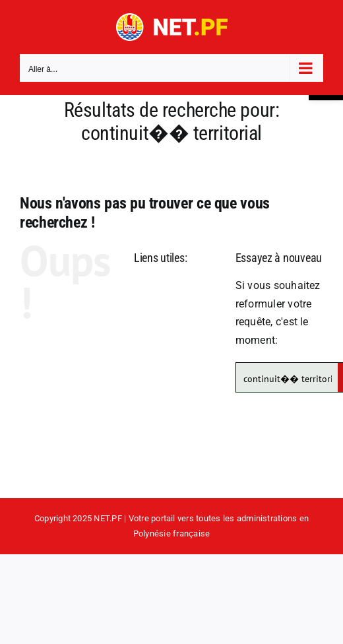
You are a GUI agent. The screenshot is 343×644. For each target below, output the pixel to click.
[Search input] (288, 377)
